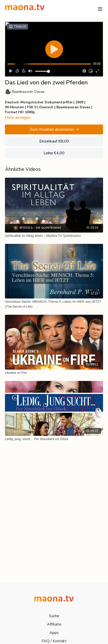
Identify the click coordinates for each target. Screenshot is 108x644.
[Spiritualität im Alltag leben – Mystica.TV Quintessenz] (54, 236)
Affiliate (54, 624)
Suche (54, 616)
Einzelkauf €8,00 (54, 141)
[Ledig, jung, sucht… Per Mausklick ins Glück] (54, 439)
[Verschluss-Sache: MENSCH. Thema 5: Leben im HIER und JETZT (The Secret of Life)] (54, 304)
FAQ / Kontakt (54, 641)
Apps (54, 633)
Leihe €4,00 (54, 153)
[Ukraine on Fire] (54, 373)
